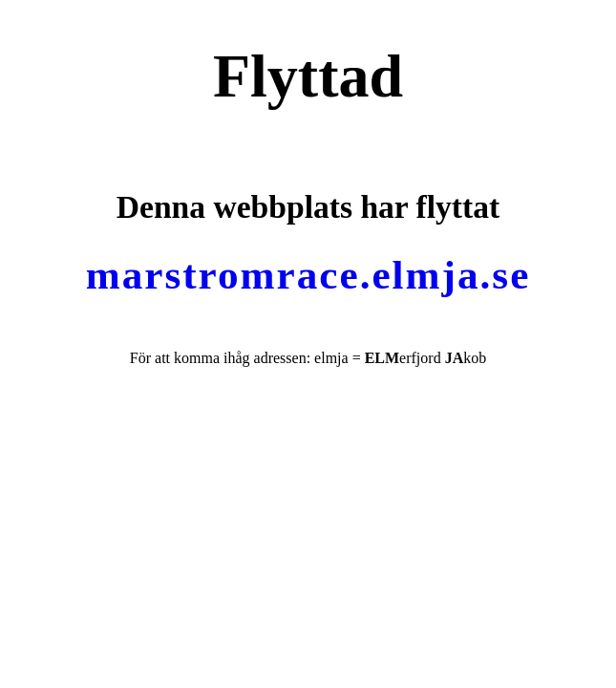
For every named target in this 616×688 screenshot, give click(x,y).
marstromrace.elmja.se (308, 275)
